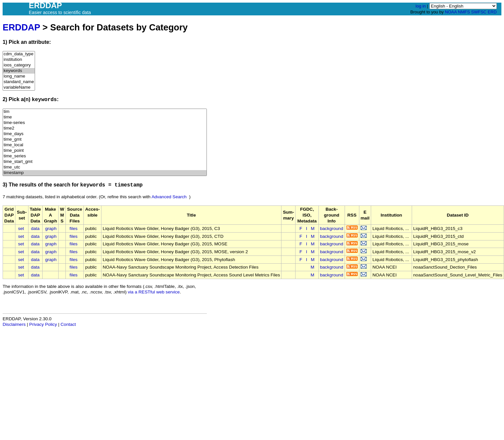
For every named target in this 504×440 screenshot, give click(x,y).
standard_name (19, 82)
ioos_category (19, 65)
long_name (19, 76)
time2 (105, 128)
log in (421, 6)
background (332, 229)
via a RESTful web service (154, 292)
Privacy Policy (43, 324)
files (74, 229)
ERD (492, 12)
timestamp (105, 173)
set (21, 229)
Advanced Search (169, 197)
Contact (68, 324)
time (105, 117)
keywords (19, 71)
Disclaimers (14, 324)
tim (105, 112)
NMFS (464, 12)
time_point (105, 151)
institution (19, 60)
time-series (105, 123)
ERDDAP (21, 27)
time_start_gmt (105, 162)
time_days (105, 134)
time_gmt (105, 140)
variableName (19, 88)
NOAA (451, 12)
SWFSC (479, 12)
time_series (105, 156)
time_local (105, 145)
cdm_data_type (19, 54)
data (35, 229)
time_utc (105, 167)
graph (51, 229)
